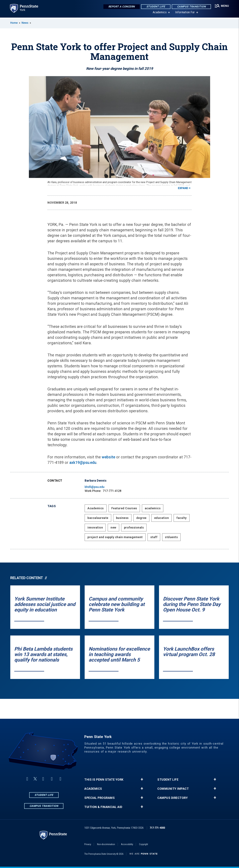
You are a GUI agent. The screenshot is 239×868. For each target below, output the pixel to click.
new (113, 527)
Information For (185, 13)
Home (14, 23)
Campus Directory (173, 798)
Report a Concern (121, 7)
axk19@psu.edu (83, 463)
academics (153, 508)
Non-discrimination (106, 844)
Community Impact (173, 789)
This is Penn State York (104, 780)
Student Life (155, 7)
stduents (171, 537)
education (162, 518)
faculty (182, 518)
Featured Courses (124, 508)
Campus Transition (191, 7)
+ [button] (142, 779)
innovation (95, 527)
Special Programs (100, 798)
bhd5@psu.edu (95, 487)
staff (154, 537)
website (109, 457)
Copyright (144, 844)
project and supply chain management (115, 537)
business (122, 518)
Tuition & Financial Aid (103, 807)
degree (141, 518)
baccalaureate (98, 518)
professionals (134, 527)
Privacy (88, 844)
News (25, 23)
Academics (159, 13)
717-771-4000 (157, 828)
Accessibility (127, 844)
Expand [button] (183, 188)
